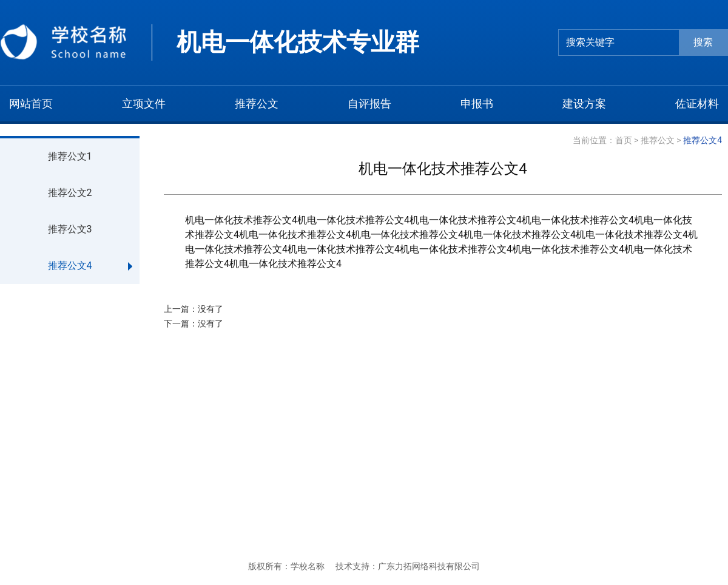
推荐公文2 (70, 193)
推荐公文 (658, 140)
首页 (624, 140)
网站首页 (31, 103)
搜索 (703, 42)
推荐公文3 (70, 229)
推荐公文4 (70, 265)
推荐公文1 (70, 156)
